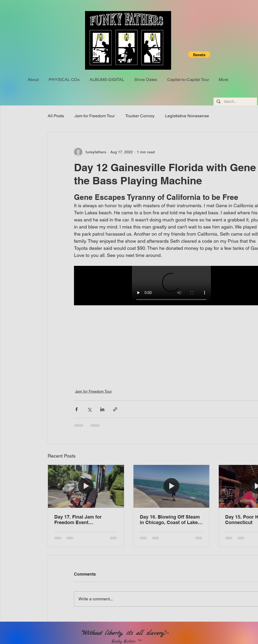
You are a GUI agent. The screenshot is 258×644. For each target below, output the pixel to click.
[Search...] (235, 102)
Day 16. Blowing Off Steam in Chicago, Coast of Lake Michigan (170, 520)
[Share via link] (115, 409)
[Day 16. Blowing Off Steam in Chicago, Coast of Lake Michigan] (172, 486)
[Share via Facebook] (76, 409)
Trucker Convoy (140, 116)
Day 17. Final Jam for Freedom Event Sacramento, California (80, 520)
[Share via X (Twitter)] (89, 409)
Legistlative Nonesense (187, 116)
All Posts (56, 116)
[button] (199, 55)
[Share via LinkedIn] (102, 409)
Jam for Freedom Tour (95, 116)
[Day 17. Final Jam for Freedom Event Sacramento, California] (86, 486)
